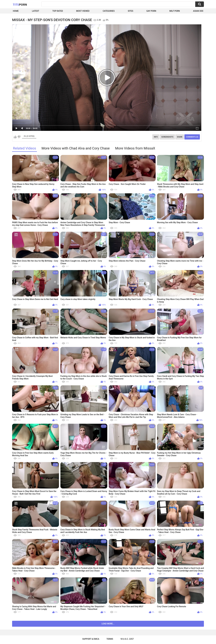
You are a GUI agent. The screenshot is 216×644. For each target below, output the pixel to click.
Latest (36, 11)
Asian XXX (198, 11)
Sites (131, 11)
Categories (109, 11)
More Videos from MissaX (135, 148)
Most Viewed (83, 11)
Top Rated (58, 11)
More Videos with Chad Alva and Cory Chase (76, 148)
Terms (110, 639)
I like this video (15, 137)
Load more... (108, 624)
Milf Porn (175, 11)
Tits (20, 4)
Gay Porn (151, 11)
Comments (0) (192, 137)
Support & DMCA (91, 639)
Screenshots (167, 137)
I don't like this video (19, 137)
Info (156, 137)
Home (16, 11)
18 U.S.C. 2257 (127, 639)
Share (180, 137)
